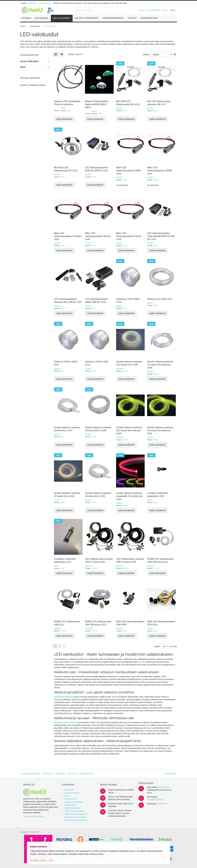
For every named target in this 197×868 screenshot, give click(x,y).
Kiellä (51, 860)
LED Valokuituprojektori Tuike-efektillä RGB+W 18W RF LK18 (161, 236)
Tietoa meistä (170, 774)
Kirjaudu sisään (153, 10)
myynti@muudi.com (155, 800)
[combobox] (98, 10)
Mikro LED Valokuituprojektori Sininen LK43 (98, 236)
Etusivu (23, 26)
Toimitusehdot (70, 799)
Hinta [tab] (23, 67)
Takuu (67, 796)
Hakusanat (72, 774)
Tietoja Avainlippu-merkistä (76, 820)
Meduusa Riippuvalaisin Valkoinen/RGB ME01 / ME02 (97, 104)
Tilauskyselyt (48, 774)
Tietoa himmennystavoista (75, 814)
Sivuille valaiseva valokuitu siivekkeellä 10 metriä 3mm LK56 (129, 496)
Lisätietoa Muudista (33, 816)
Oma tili (142, 10)
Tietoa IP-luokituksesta (74, 811)
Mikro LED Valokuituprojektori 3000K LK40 (129, 171)
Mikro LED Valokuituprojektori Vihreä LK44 (129, 236)
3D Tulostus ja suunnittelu (75, 817)
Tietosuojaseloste (72, 808)
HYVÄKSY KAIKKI (39, 860)
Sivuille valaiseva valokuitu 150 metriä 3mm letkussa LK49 (129, 430)
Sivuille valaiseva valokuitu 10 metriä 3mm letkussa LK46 (160, 365)
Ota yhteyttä (60, 774)
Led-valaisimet (35, 26)
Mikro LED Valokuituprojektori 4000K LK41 (160, 171)
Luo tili (164, 10)
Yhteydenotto (45, 3)
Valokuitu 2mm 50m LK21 (160, 299)
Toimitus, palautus (72, 793)
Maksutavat (69, 790)
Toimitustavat (70, 805)
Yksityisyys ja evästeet (31, 774)
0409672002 (32, 3)
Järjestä (146, 54)
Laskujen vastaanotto (73, 802)
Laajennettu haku (85, 774)
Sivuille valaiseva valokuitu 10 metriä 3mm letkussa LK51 (160, 430)
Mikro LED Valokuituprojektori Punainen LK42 (68, 236)
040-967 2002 (163, 787)
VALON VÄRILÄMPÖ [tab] (29, 61)
